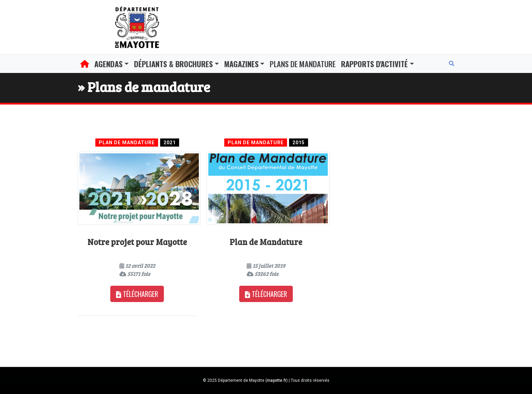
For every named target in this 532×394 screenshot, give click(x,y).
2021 (170, 143)
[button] (111, 64)
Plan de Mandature (127, 143)
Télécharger (137, 294)
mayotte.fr (277, 380)
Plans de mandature (303, 64)
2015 (299, 143)
